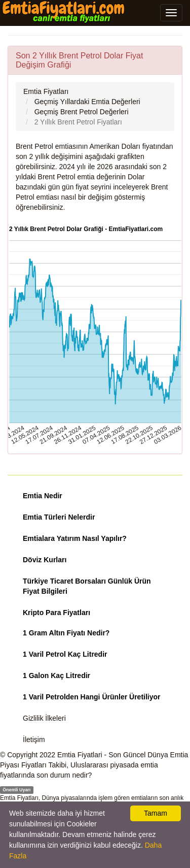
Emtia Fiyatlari (80, 755)
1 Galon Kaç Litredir (56, 676)
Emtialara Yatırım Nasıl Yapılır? (75, 538)
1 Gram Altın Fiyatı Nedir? (66, 633)
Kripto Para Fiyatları (56, 613)
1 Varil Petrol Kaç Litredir (65, 654)
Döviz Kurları (45, 560)
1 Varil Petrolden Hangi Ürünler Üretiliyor (92, 697)
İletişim (34, 740)
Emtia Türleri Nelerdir (59, 517)
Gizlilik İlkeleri (44, 718)
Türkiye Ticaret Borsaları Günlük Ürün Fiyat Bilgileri (87, 586)
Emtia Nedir (43, 496)
